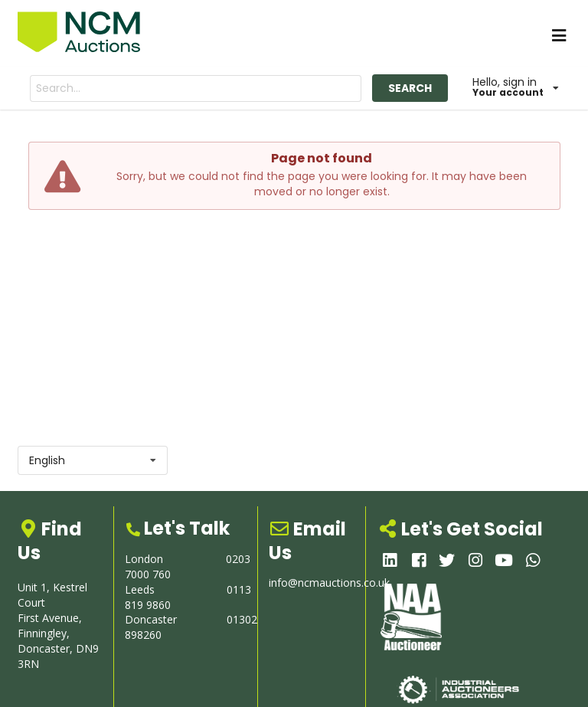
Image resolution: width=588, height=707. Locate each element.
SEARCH (410, 88)
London (144, 559)
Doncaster (151, 619)
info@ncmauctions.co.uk (329, 583)
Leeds (140, 589)
